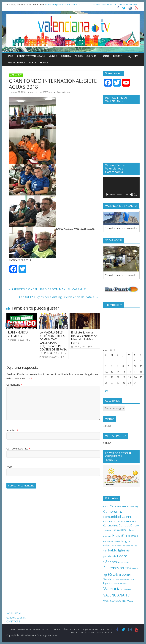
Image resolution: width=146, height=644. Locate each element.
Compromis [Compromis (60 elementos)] (113, 511)
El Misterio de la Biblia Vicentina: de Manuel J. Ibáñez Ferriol (84, 338)
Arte (103, 629)
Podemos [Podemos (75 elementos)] (111, 568)
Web (9, 467)
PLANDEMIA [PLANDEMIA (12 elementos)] (124, 562)
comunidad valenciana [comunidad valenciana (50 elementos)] (121, 517)
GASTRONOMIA (17, 63)
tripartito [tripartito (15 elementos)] (108, 583)
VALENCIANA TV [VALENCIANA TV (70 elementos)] (116, 595)
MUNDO (53, 56)
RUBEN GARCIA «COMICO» (18, 334)
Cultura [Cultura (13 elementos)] (130, 530)
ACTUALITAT (16, 75)
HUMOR (44, 63)
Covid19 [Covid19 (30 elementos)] (121, 530)
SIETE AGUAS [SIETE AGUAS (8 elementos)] (131, 580)
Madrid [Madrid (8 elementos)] (119, 546)
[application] (121, 187)
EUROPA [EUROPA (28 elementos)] (133, 536)
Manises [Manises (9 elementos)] (126, 546)
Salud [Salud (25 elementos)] (127, 575)
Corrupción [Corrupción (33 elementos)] (126, 525)
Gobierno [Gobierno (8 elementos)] (116, 542)
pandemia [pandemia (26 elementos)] (110, 556)
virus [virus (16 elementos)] (124, 601)
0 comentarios (62, 92)
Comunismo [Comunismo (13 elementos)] (109, 521)
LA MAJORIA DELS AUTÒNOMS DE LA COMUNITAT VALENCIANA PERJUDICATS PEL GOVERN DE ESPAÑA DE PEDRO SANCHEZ (53, 343)
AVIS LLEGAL (14, 613)
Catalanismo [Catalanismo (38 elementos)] (119, 506)
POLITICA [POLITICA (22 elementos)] (125, 568)
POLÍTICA (66, 56)
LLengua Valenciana (90, 629)
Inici (11, 56)
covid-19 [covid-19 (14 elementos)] (110, 530)
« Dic (106, 391)
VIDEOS (97, 5)
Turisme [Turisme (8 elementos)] (116, 583)
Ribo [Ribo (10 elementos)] (121, 575)
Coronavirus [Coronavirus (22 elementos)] (111, 525)
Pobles (79, 56)
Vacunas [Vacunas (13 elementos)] (124, 583)
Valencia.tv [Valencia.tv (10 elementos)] (126, 590)
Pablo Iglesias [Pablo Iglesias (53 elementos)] (119, 550)
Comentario (14, 385)
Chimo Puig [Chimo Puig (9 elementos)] (133, 507)
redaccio (34, 92)
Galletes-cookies (16, 618)
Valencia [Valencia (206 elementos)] (112, 589)
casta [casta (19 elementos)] (106, 507)
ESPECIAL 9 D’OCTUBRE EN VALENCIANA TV (121, 5)
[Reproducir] (107, 195)
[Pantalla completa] (136, 195)
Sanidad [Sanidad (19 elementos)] (108, 579)
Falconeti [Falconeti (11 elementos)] (107, 542)
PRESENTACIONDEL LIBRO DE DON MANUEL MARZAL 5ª (47, 289)
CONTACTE (13, 621)
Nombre (12, 430)
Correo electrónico (18, 449)
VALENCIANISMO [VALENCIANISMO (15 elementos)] (112, 601)
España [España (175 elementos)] (120, 536)
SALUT (106, 56)
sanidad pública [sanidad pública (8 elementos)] (119, 580)
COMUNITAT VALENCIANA (31, 56)
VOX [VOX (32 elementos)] (130, 600)
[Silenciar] (131, 195)
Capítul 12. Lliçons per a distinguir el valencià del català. (59, 297)
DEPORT (118, 56)
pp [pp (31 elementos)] (105, 575)
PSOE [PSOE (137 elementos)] (113, 574)
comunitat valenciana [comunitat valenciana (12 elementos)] (126, 521)
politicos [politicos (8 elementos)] (135, 568)
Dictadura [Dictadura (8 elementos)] (107, 537)
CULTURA (91, 56)
